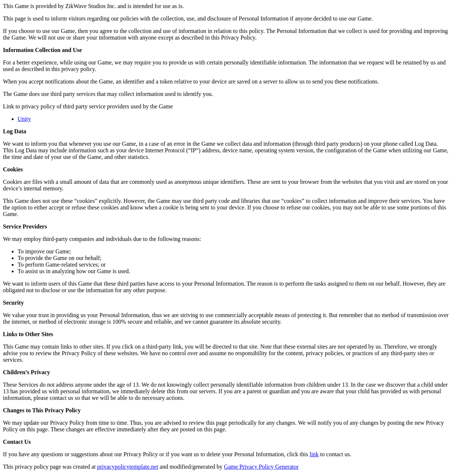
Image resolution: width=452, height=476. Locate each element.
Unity (24, 119)
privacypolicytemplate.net (128, 467)
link (314, 454)
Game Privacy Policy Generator (261, 467)
